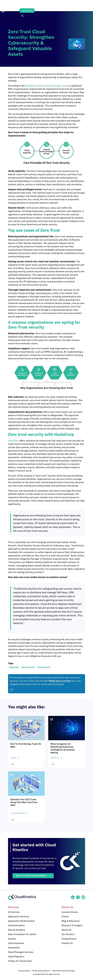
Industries (44, 5)
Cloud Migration (16, 957)
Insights (61, 5)
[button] (22, 16)
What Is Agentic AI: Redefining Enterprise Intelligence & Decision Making (63, 748)
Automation (14, 948)
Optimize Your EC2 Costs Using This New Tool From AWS (24, 802)
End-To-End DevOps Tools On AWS (26, 745)
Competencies (69, 939)
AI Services (14, 912)
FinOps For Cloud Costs (20, 961)
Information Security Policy (64, 971)
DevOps (13, 758)
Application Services (19, 917)
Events (65, 917)
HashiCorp (13, 441)
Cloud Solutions (16, 943)
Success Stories (70, 912)
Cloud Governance (18, 813)
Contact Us (27, 11)
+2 (18, 758)
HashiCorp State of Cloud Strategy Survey (47, 86)
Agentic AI (55, 758)
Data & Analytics (17, 930)
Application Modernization (22, 921)
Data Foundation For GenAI (22, 934)
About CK (66, 930)
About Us (78, 5)
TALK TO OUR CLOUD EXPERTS (32, 876)
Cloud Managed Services (21, 952)
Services (26, 5)
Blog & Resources (71, 921)
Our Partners (68, 934)
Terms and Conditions (41, 971)
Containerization (16, 925)
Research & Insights (72, 925)
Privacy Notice (24, 971)
